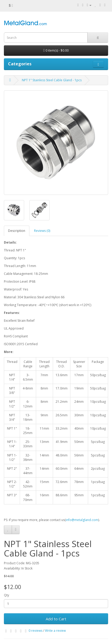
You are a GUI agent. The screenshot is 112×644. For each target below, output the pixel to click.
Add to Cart (56, 619)
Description (17, 231)
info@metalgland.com (82, 520)
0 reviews (35, 631)
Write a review (55, 631)
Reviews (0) (42, 231)
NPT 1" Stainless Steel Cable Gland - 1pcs (52, 80)
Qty (6, 595)
